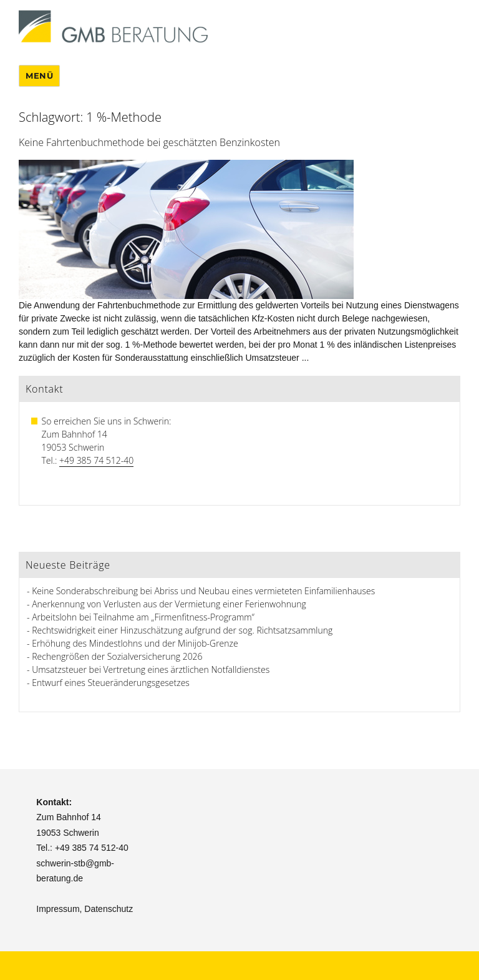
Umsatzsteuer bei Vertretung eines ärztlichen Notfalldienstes (151, 669)
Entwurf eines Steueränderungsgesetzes (111, 683)
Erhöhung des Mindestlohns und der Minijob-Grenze (135, 643)
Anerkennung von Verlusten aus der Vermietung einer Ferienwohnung (169, 604)
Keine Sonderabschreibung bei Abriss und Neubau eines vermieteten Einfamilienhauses (203, 591)
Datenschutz (109, 909)
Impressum (58, 909)
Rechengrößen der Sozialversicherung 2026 (117, 656)
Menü (39, 76)
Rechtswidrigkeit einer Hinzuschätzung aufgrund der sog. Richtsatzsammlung (182, 630)
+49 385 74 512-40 (96, 460)
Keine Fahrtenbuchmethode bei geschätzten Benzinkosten (149, 142)
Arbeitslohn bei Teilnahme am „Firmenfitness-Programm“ (143, 617)
